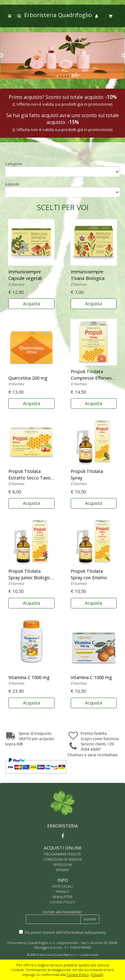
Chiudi (97, 975)
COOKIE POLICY (62, 902)
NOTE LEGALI (62, 886)
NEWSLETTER (62, 897)
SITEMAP (63, 870)
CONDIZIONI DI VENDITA (62, 859)
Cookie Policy (78, 975)
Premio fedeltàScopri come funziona (100, 736)
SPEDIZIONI (63, 865)
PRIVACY (63, 892)
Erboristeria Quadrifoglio (58, 15)
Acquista (31, 304)
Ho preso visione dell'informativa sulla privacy (65, 932)
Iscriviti (90, 919)
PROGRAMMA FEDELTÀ (62, 854)
